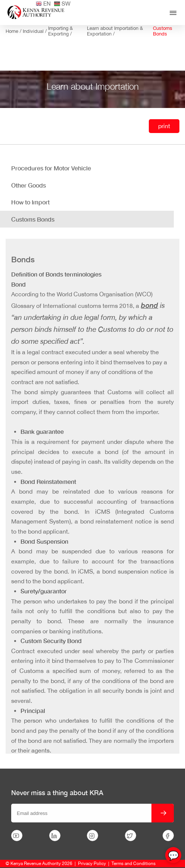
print (164, 126)
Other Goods (29, 185)
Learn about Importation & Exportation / (115, 31)
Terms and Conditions (134, 864)
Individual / (35, 31)
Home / (14, 31)
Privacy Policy (92, 864)
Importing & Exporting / (61, 31)
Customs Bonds (163, 31)
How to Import (30, 202)
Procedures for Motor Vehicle (51, 168)
